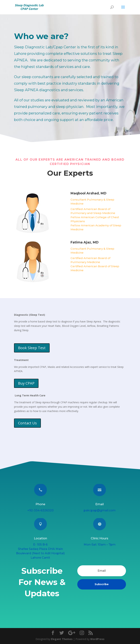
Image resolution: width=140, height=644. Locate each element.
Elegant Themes (62, 639)
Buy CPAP (26, 383)
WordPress (97, 639)
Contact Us (27, 423)
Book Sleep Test (32, 348)
